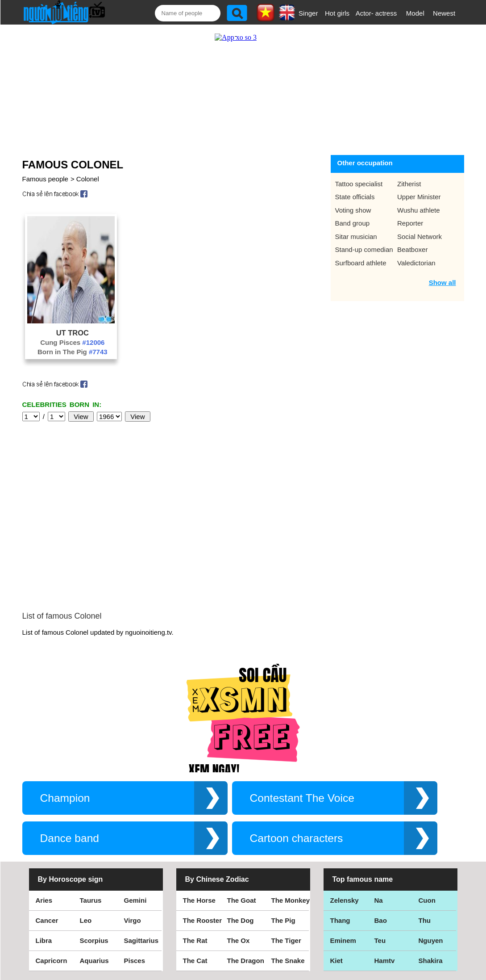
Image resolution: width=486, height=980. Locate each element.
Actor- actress (376, 13)
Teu (380, 940)
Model (415, 13)
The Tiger (286, 940)
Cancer (47, 920)
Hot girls (337, 13)
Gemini (135, 900)
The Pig (283, 920)
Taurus (91, 900)
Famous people (45, 179)
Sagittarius (141, 940)
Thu (425, 920)
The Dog (241, 920)
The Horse (199, 900)
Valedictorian (416, 263)
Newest (444, 13)
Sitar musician (356, 237)
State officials (355, 197)
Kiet (336, 961)
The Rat (195, 940)
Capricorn (52, 961)
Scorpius (94, 940)
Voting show (353, 210)
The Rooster (203, 920)
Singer (308, 13)
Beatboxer (412, 249)
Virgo (133, 920)
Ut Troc (73, 333)
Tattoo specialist (359, 184)
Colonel (88, 179)
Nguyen (431, 940)
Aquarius (94, 961)
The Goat (242, 900)
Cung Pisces (72, 342)
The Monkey (291, 900)
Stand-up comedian (364, 249)
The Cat (195, 961)
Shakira (431, 961)
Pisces (135, 961)
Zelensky (345, 900)
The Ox (239, 940)
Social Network (420, 237)
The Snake (288, 961)
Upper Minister (419, 197)
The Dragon (246, 961)
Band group (353, 223)
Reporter (410, 223)
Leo (86, 920)
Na (379, 900)
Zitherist (409, 184)
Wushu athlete (419, 210)
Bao (381, 920)
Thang (340, 920)
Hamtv (385, 961)
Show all (442, 283)
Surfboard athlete (361, 263)
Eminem (343, 940)
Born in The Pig (73, 352)
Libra (44, 940)
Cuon (427, 900)
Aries (44, 900)
